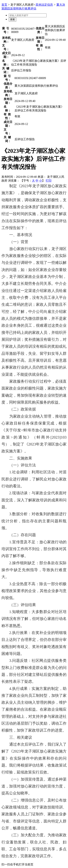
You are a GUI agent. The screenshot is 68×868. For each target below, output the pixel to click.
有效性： (40, 47)
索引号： (6, 30)
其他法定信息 (44, 5)
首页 (4, 5)
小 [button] (41, 181)
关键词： (6, 70)
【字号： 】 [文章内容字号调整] (33, 181)
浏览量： (14, 181)
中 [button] (37, 181)
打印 (49, 181)
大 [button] (33, 181)
